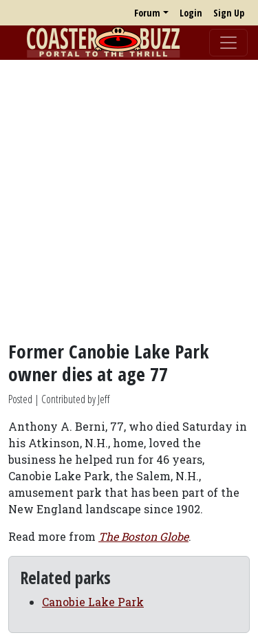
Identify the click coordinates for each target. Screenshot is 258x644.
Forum (147, 13)
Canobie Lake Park (93, 602)
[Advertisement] (129, 200)
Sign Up (229, 13)
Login (191, 13)
